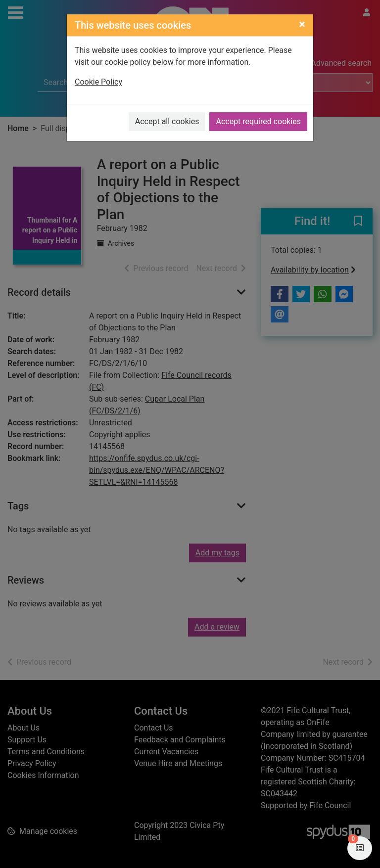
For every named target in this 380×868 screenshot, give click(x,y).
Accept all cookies (167, 121)
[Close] (302, 24)
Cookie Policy (98, 82)
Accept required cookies (258, 121)
